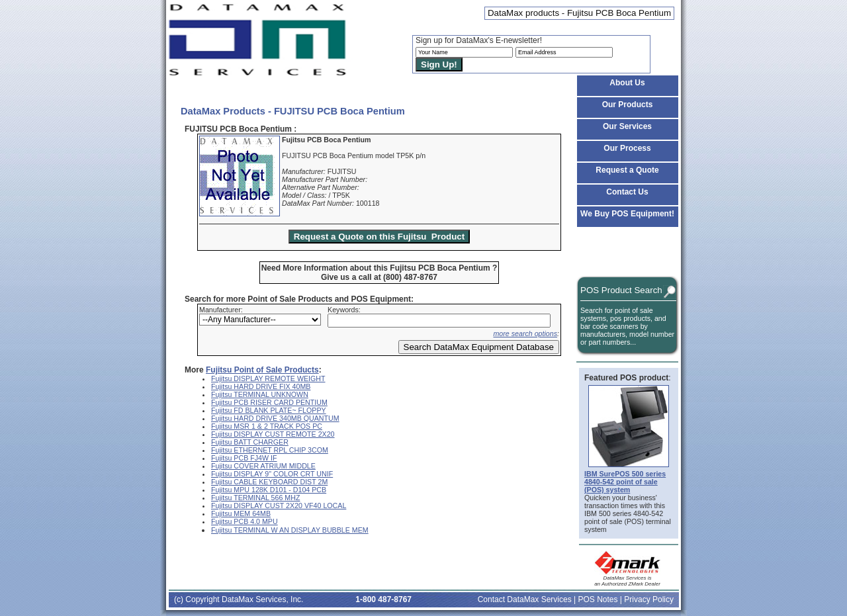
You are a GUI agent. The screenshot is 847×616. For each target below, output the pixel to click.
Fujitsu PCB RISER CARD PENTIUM (269, 402)
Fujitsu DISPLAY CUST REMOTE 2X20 (273, 434)
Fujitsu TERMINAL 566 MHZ (255, 498)
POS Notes (598, 599)
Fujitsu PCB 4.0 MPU (245, 521)
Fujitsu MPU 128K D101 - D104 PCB (269, 490)
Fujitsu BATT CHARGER (250, 442)
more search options (525, 333)
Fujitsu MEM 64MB (241, 513)
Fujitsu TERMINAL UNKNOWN (260, 394)
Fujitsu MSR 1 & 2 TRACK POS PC (267, 426)
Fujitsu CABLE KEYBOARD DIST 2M (269, 482)
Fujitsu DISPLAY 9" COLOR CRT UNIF (272, 474)
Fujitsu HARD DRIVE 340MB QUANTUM (275, 418)
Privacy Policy (649, 599)
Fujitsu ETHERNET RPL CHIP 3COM (270, 450)
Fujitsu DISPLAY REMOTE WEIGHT (268, 378)
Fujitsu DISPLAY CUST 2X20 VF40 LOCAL (279, 506)
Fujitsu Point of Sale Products (262, 370)
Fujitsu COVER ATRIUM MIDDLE (263, 466)
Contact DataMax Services (525, 599)
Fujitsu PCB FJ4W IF (244, 458)
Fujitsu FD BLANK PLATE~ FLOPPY (269, 410)
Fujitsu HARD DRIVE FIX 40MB (261, 386)
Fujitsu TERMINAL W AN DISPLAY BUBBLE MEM (290, 530)
